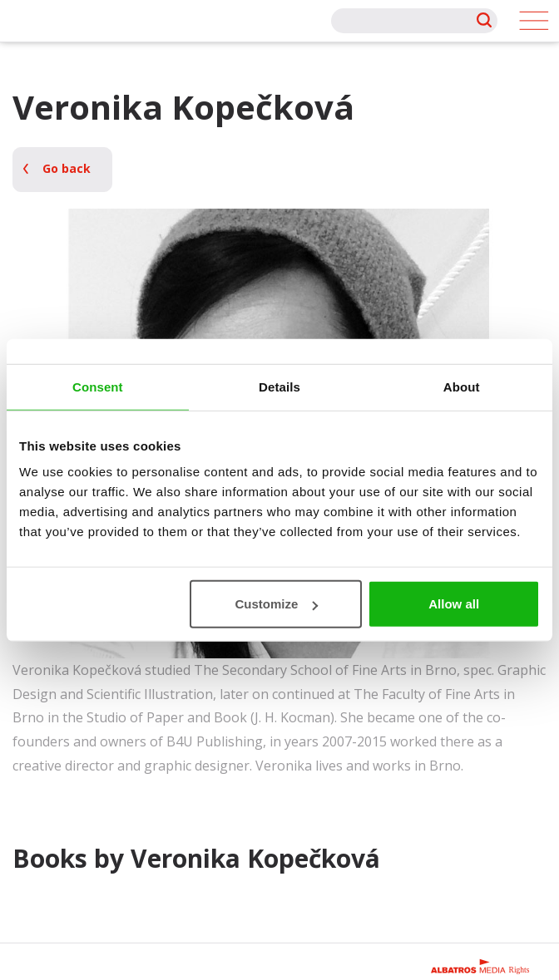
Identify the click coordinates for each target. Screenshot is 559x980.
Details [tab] (279, 386)
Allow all (454, 604)
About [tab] (462, 386)
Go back (67, 168)
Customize (276, 604)
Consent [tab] (98, 386)
